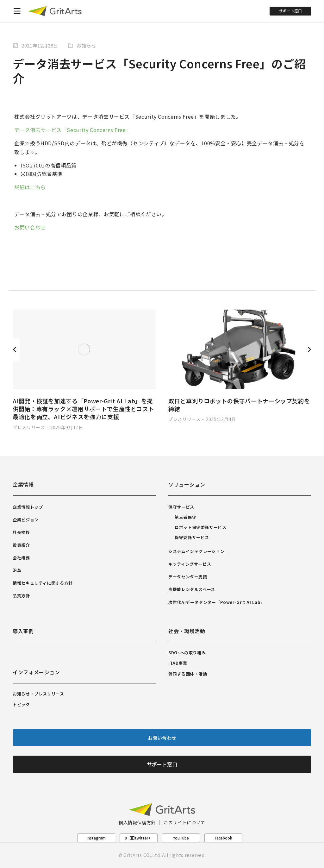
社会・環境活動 (187, 631)
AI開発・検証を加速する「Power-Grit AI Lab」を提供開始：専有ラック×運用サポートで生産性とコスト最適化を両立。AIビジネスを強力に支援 (83, 409)
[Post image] (84, 349)
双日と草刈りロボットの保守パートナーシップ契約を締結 (239, 405)
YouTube (181, 838)
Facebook (224, 838)
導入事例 (23, 631)
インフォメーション (36, 672)
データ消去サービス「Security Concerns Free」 (73, 130)
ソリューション (187, 484)
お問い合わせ (30, 227)
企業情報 (23, 484)
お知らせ (87, 45)
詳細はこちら (30, 187)
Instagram (96, 838)
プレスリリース (29, 427)
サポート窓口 (290, 11)
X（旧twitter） (139, 838)
